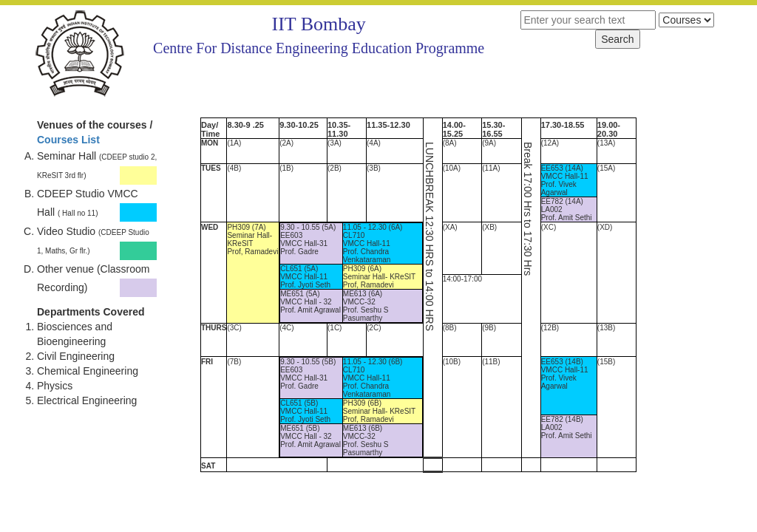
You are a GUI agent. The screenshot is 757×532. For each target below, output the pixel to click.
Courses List (68, 140)
